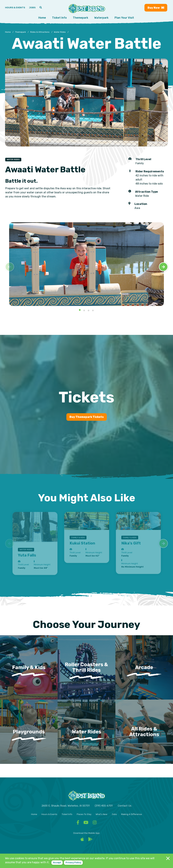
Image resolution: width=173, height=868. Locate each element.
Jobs (114, 814)
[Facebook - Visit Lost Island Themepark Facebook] (78, 823)
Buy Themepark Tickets (87, 417)
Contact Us (125, 806)
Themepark (81, 18)
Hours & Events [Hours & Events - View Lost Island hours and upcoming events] (15, 7)
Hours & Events (49, 814)
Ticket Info (59, 18)
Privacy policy (73, 862)
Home (42, 18)
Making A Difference (132, 814)
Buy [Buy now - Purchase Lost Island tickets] (156, 8)
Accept (57, 862)
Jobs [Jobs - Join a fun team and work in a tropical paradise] (32, 7)
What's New (101, 814)
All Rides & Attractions (144, 732)
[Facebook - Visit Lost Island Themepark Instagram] (95, 823)
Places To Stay (84, 814)
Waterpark (101, 18)
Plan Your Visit (124, 18)
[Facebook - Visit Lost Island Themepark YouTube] (86, 823)
